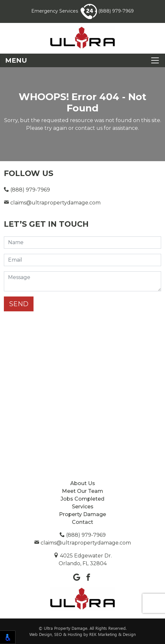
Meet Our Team (82, 491)
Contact (82, 522)
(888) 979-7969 (107, 11)
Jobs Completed (82, 499)
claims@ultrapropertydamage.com (52, 203)
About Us (83, 483)
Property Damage (82, 514)
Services (83, 507)
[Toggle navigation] (82, 60)
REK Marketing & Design (112, 634)
